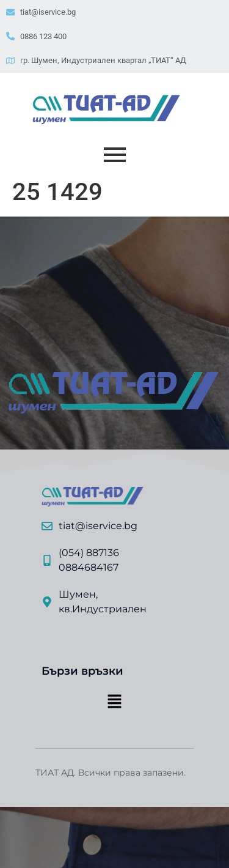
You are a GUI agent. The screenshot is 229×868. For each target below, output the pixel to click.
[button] (114, 702)
